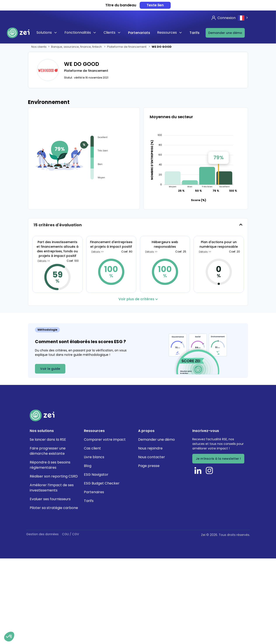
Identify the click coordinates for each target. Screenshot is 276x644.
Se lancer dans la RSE (48, 440)
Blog (88, 466)
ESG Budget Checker (102, 483)
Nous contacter (152, 457)
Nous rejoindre (150, 448)
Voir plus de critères (138, 299)
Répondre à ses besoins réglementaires (50, 465)
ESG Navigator (96, 475)
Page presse (149, 466)
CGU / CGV (70, 534)
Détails (42, 261)
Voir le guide (50, 369)
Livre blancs (94, 457)
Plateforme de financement (127, 47)
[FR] (243, 18)
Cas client (92, 448)
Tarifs (194, 33)
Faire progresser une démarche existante (48, 451)
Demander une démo (225, 33)
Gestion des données (42, 534)
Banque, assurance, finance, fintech (77, 47)
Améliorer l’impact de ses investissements (52, 488)
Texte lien (155, 5)
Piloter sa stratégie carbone (54, 508)
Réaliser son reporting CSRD (54, 476)
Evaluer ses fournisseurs (50, 499)
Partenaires (94, 492)
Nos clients (39, 47)
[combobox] (243, 18)
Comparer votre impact (105, 440)
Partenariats (139, 33)
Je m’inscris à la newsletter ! (218, 459)
